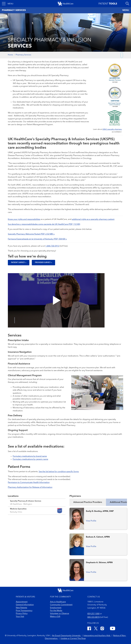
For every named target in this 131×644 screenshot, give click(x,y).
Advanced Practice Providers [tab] (88, 502)
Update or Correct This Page (73, 639)
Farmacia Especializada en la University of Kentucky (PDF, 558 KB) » (37, 239)
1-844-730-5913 (52, 246)
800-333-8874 (93, 617)
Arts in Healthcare (58, 602)
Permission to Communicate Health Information (29, 483)
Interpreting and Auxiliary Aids (97, 636)
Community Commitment (61, 605)
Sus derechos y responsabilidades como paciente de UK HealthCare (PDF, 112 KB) (44, 224)
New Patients (21, 608)
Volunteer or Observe (60, 614)
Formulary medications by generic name (30, 459)
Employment (56, 608)
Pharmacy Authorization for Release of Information (30, 487)
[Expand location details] (37, 503)
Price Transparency (24, 611)
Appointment (22, 602)
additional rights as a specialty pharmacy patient (93, 219)
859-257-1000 (93, 614)
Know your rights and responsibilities (24, 219)
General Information (25, 605)
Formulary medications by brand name (30, 456)
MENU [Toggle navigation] (126, 10)
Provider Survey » (43, 263)
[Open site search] (127, 4)
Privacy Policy (22, 614)
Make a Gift (55, 617)
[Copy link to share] (122, 55)
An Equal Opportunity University (67, 636)
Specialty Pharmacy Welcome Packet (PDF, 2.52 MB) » (31, 234)
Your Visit (20, 617)
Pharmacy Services (23, 55)
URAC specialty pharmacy (112, 129)
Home (10, 55)
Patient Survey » (19, 263)
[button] (8, 4)
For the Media (56, 611)
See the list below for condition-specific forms (59, 472)
